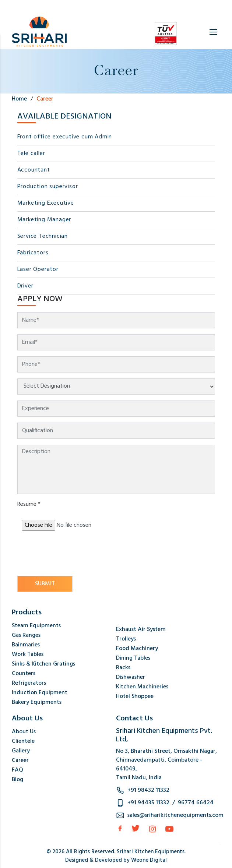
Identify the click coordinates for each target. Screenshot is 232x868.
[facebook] (120, 828)
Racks (123, 668)
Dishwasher (131, 677)
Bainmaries (26, 645)
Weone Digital (149, 860)
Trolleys (126, 639)
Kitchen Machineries (142, 687)
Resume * (29, 504)
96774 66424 (196, 803)
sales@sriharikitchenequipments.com (175, 815)
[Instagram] (152, 829)
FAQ (17, 770)
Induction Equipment (40, 693)
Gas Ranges (26, 635)
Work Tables (28, 654)
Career (20, 761)
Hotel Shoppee (135, 696)
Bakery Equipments (37, 702)
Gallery (21, 751)
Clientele (23, 741)
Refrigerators (29, 683)
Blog (17, 780)
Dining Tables (133, 658)
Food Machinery (137, 649)
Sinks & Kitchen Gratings (43, 664)
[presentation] (73, 554)
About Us (24, 732)
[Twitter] (136, 828)
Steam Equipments (36, 626)
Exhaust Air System (141, 629)
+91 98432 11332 (148, 790)
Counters (24, 674)
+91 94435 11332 (148, 803)
